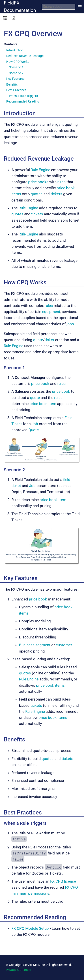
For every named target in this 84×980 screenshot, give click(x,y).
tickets (56, 194)
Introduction (15, 50)
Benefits (12, 84)
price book (40, 384)
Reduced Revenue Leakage (25, 56)
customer (64, 645)
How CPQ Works (18, 62)
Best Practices (16, 90)
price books (38, 182)
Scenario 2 (16, 73)
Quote (34, 430)
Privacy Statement (19, 970)
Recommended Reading (23, 101)
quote (38, 340)
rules (61, 182)
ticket (49, 340)
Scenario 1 (16, 67)
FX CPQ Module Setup (30, 928)
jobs (70, 324)
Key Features (15, 79)
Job (35, 424)
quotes (37, 194)
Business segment (35, 645)
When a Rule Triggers (23, 96)
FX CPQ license (63, 881)
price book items (50, 685)
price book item (43, 404)
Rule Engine (40, 170)
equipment (51, 312)
